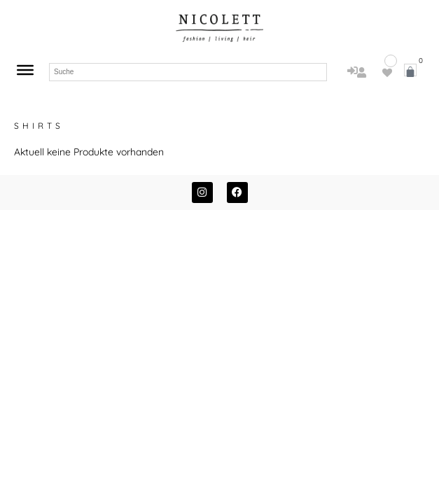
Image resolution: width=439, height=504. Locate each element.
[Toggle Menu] (25, 70)
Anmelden (353, 82)
